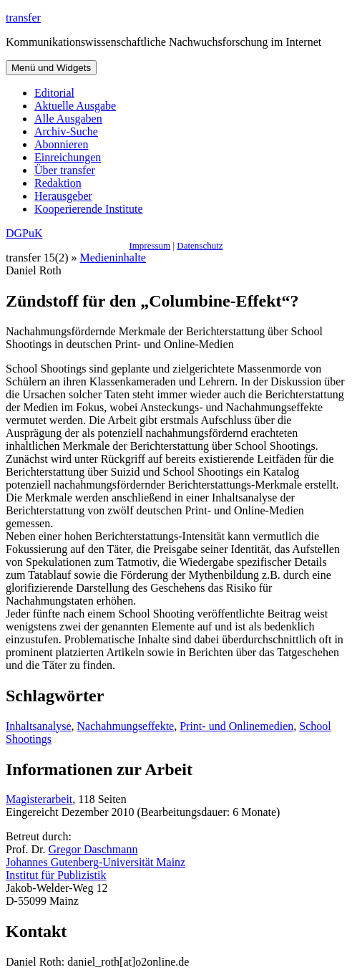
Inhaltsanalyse (39, 726)
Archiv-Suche (66, 131)
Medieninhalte (113, 258)
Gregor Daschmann (93, 849)
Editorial (54, 93)
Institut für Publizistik (56, 875)
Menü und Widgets (51, 68)
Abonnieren (62, 144)
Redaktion (58, 183)
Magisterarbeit (39, 799)
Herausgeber (63, 196)
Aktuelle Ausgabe (75, 106)
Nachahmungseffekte (126, 726)
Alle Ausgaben (68, 119)
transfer (23, 18)
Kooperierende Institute (89, 209)
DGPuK (24, 233)
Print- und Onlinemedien (236, 726)
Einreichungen (68, 157)
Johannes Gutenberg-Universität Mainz (96, 862)
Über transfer (65, 170)
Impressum (150, 245)
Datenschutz (200, 245)
